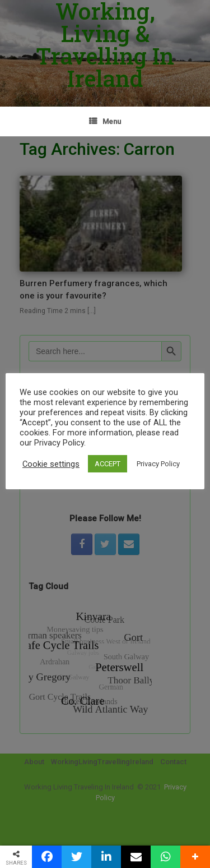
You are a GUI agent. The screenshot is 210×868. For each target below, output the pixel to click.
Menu (105, 121)
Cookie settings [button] (51, 464)
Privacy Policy (158, 464)
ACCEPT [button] (108, 464)
